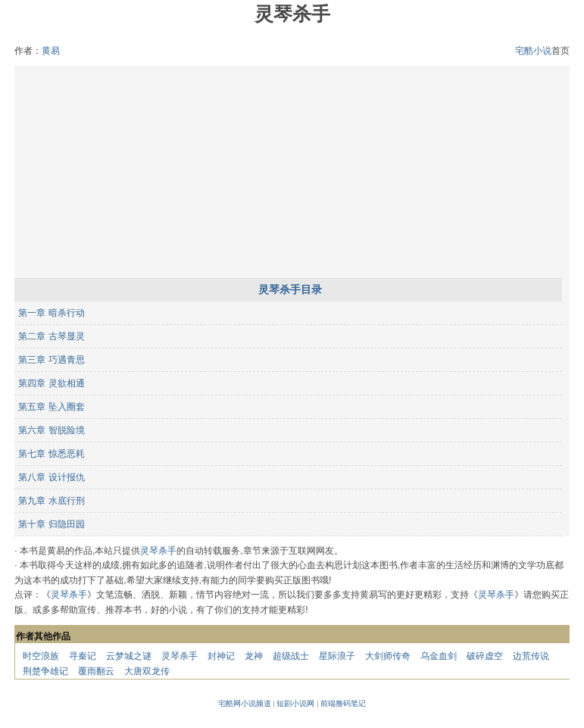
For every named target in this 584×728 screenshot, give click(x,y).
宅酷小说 (533, 51)
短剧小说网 (295, 703)
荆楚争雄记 (45, 671)
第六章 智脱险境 (51, 430)
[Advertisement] (292, 172)
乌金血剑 (439, 656)
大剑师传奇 (388, 656)
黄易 (51, 51)
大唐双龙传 (147, 671)
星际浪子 (337, 656)
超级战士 (291, 656)
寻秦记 (83, 656)
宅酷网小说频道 (245, 703)
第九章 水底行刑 (51, 501)
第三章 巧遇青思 (51, 360)
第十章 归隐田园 (51, 524)
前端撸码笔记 (343, 703)
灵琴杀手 (158, 551)
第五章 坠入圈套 (51, 407)
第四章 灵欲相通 (51, 383)
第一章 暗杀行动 (51, 313)
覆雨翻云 (96, 671)
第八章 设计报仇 (51, 477)
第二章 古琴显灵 (51, 336)
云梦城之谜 (129, 656)
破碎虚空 (485, 656)
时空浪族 (41, 656)
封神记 (221, 656)
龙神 (254, 656)
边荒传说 (531, 656)
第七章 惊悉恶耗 (51, 454)
